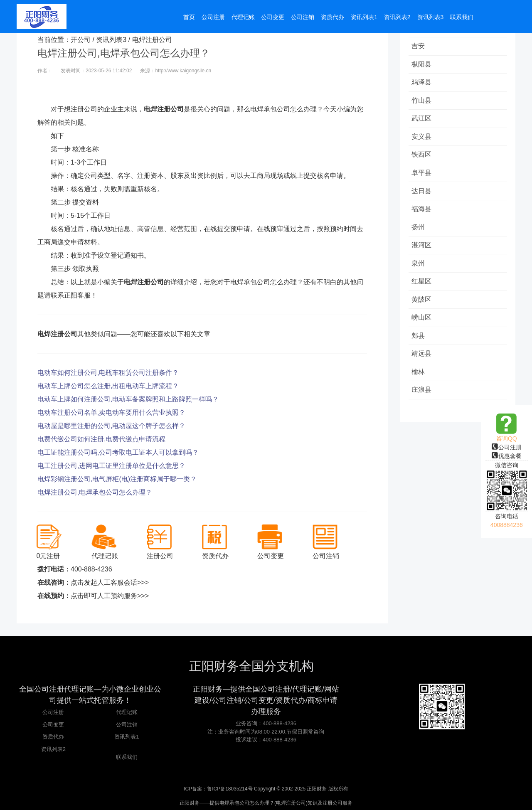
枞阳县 (423, 65)
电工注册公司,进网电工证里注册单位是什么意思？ (111, 466)
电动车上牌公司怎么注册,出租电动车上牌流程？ (108, 386)
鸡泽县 (423, 84)
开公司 (81, 40)
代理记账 (127, 712)
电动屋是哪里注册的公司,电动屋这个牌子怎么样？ (111, 426)
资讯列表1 (127, 737)
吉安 (419, 46)
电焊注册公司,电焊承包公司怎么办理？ (95, 492)
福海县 (423, 215)
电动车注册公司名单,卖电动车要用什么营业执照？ (111, 412)
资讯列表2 (53, 749)
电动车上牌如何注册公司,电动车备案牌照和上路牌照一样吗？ (128, 399)
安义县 (423, 140)
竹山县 (423, 102)
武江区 (423, 121)
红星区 (423, 289)
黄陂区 (423, 308)
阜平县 (423, 177)
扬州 (419, 233)
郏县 (419, 346)
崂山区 (423, 327)
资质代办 (53, 737)
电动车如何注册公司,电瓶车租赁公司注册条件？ (108, 373)
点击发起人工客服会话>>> (110, 582)
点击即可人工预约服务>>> (110, 596)
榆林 (419, 383)
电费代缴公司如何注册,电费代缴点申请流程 (101, 439)
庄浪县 (423, 402)
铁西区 (423, 159)
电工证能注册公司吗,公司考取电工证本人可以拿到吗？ (118, 452)
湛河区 (423, 252)
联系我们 (127, 757)
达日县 (423, 196)
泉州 (419, 271)
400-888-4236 (91, 569)
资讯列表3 (111, 40)
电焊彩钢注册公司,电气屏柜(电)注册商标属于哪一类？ (117, 479)
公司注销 (127, 725)
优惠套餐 (507, 456)
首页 (189, 17)
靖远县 (423, 364)
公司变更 (53, 725)
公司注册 (507, 447)
